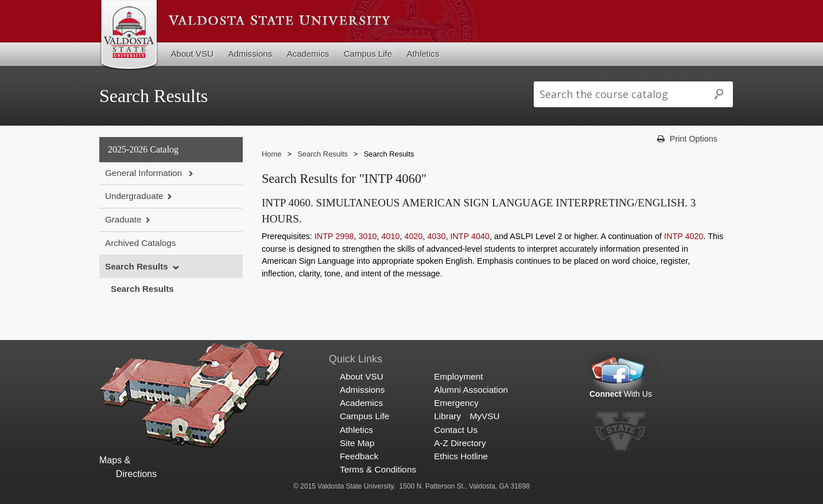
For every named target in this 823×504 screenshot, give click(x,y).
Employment (458, 376)
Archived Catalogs (140, 243)
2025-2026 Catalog (143, 149)
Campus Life (368, 54)
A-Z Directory (460, 443)
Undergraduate (134, 196)
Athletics (423, 54)
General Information (145, 173)
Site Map (357, 443)
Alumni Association (471, 390)
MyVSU (484, 416)
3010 (367, 236)
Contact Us (456, 430)
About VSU (192, 54)
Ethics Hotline (461, 456)
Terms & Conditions (378, 469)
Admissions (250, 54)
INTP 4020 (684, 236)
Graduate (123, 219)
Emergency (456, 403)
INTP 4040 (470, 236)
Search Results (137, 266)
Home (272, 154)
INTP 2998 (334, 236)
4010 (390, 236)
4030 (436, 236)
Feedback (359, 456)
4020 (413, 236)
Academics (308, 54)
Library (447, 416)
